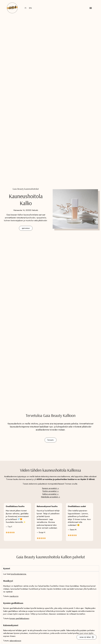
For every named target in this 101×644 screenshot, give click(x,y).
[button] (91, 8)
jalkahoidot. (43, 220)
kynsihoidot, (31, 218)
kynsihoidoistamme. (19, 574)
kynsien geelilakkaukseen (19, 618)
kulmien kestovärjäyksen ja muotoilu (18, 220)
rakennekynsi (15, 641)
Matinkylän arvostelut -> (51, 497)
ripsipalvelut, (41, 218)
